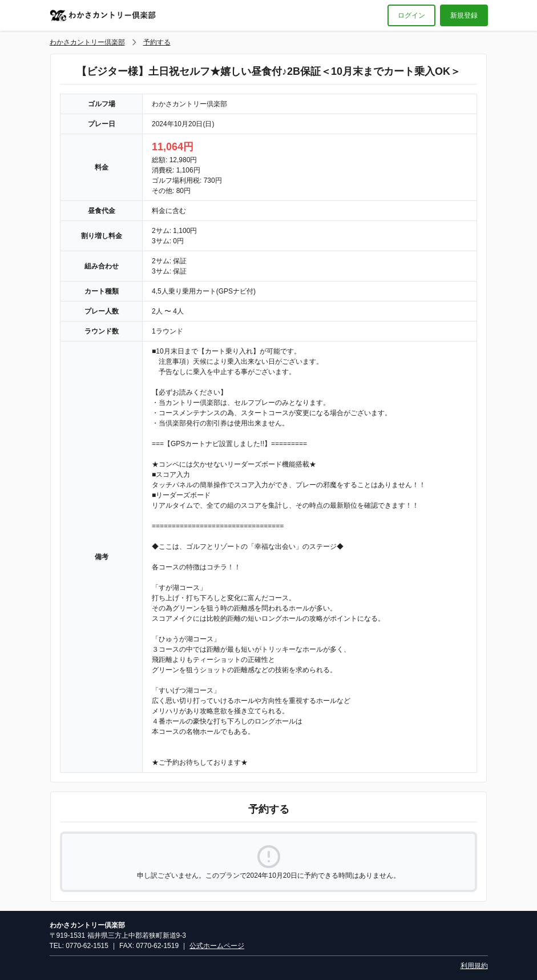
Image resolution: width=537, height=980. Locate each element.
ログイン (411, 15)
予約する (157, 42)
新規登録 (464, 15)
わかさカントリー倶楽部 (87, 42)
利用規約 (474, 966)
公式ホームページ (217, 946)
